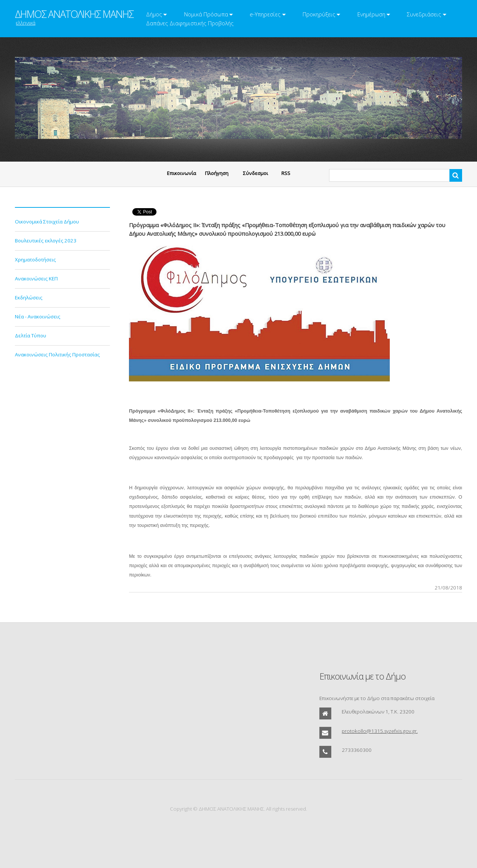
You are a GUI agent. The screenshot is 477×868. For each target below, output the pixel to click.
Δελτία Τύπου (31, 336)
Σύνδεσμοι (255, 173)
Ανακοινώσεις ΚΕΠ (36, 279)
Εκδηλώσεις (29, 298)
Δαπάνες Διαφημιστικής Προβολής (190, 23)
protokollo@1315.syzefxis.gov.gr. (380, 731)
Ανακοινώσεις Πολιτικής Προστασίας (57, 354)
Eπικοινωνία (181, 173)
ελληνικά (26, 23)
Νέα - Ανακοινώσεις (38, 317)
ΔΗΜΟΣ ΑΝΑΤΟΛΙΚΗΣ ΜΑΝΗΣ (74, 14)
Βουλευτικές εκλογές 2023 (46, 241)
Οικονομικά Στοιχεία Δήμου (47, 222)
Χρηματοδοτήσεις (35, 260)
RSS (286, 173)
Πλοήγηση (217, 173)
